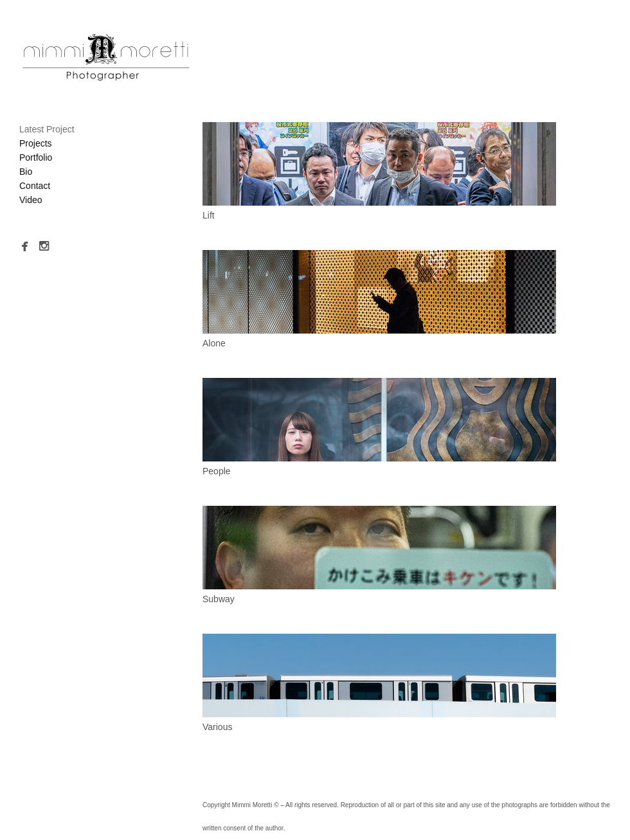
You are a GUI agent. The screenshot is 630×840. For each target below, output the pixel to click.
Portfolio (36, 157)
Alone (214, 343)
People (217, 471)
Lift (209, 215)
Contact (35, 186)
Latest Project (47, 129)
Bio (26, 172)
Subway (219, 599)
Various (217, 727)
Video (31, 200)
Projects (36, 143)
